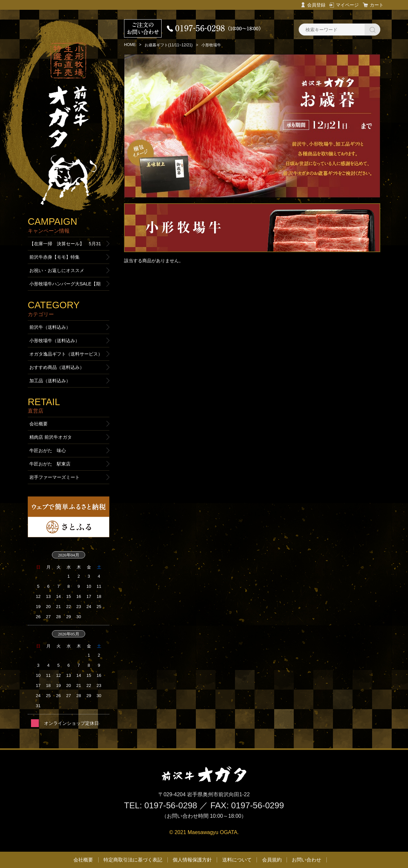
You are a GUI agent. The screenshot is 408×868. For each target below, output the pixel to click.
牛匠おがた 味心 (48, 450)
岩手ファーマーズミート (55, 477)
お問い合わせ (306, 860)
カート (377, 5)
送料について (237, 860)
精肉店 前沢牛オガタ (51, 437)
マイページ (347, 5)
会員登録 (316, 5)
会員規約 (272, 860)
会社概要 (39, 424)
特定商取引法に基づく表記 (133, 860)
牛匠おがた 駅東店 (50, 464)
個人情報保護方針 (192, 860)
